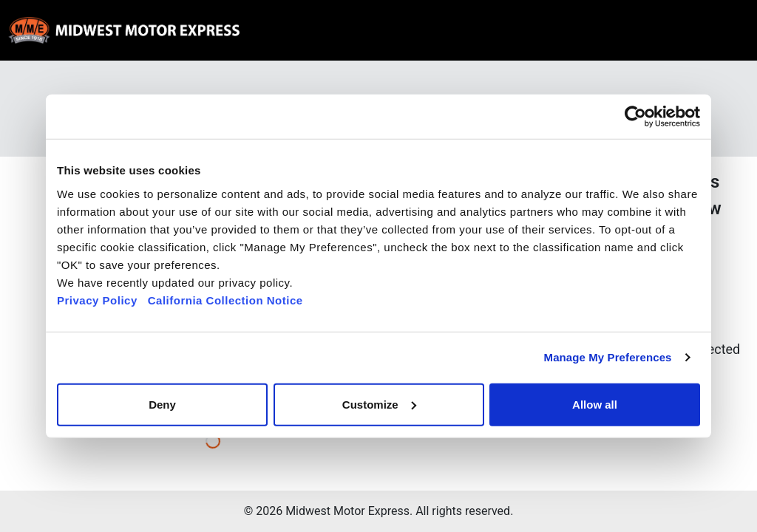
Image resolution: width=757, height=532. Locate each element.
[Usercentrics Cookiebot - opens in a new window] (635, 117)
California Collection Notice (225, 300)
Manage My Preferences (608, 357)
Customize (379, 404)
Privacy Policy (97, 300)
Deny (162, 404)
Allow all (595, 404)
